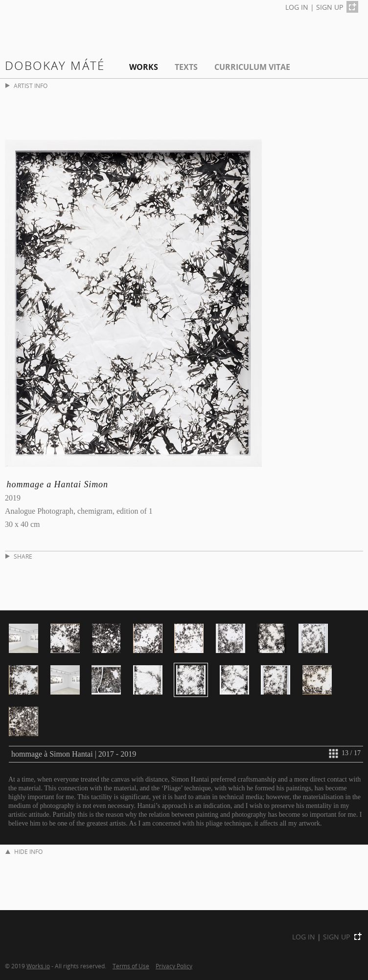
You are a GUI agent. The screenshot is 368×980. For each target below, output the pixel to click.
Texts (186, 67)
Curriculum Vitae (252, 67)
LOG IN (297, 7)
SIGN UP (330, 7)
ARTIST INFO (26, 86)
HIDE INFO (24, 852)
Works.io (38, 966)
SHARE (19, 556)
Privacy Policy (174, 966)
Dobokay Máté (55, 65)
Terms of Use (131, 966)
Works (144, 67)
